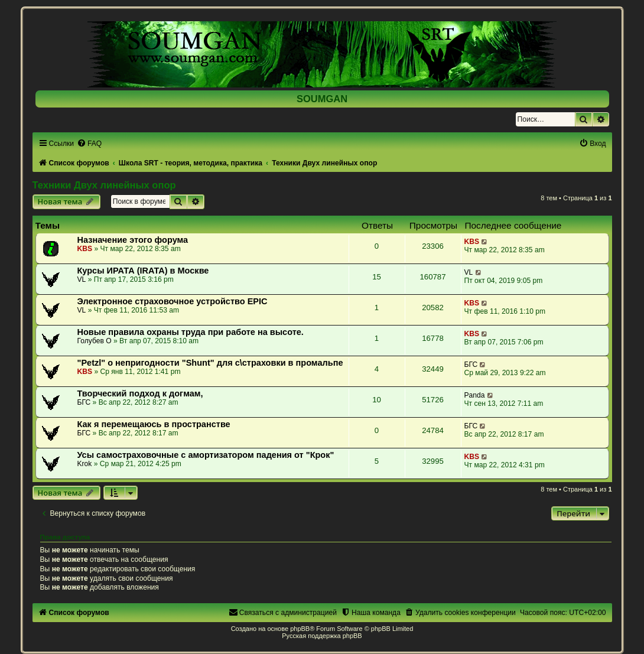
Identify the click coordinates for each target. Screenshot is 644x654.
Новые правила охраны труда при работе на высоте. (191, 332)
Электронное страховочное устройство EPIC (173, 301)
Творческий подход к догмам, (140, 393)
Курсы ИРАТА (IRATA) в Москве (143, 271)
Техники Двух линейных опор (104, 185)
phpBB (300, 629)
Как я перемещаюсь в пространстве (154, 424)
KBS (85, 249)
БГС (471, 365)
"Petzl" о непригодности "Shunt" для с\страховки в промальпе (210, 363)
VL (82, 279)
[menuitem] (89, 144)
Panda (475, 395)
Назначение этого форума (133, 240)
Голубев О (95, 341)
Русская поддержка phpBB (322, 636)
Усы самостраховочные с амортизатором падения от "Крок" (206, 455)
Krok (85, 464)
